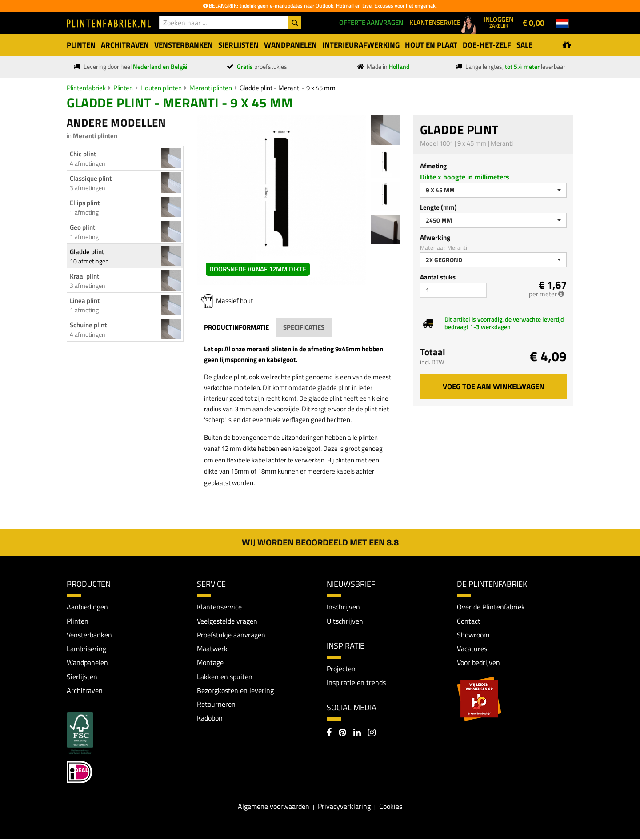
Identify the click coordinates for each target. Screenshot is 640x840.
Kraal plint (84, 276)
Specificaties (304, 327)
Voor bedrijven (478, 663)
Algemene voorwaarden (274, 808)
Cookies (391, 808)
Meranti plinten (211, 88)
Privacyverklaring (344, 808)
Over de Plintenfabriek (491, 607)
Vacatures (472, 649)
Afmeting (433, 166)
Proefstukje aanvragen (231, 635)
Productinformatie (236, 327)
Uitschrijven (345, 621)
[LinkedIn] (357, 734)
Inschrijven (343, 607)
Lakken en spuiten (225, 677)
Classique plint (91, 178)
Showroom (473, 635)
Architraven (85, 691)
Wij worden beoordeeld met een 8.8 (320, 542)
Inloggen (498, 22)
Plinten (123, 88)
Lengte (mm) (438, 207)
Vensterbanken (89, 635)
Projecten (341, 669)
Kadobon (210, 719)
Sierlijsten (82, 677)
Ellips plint (85, 203)
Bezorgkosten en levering (235, 691)
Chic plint (83, 154)
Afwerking (435, 237)
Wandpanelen (87, 663)
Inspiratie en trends (356, 683)
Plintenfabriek (86, 88)
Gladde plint (87, 252)
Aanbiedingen (87, 607)
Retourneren (216, 705)
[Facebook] (329, 734)
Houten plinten (161, 88)
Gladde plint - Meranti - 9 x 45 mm (288, 88)
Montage (210, 663)
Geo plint (82, 227)
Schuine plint (88, 325)
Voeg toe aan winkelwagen (494, 386)
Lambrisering (86, 649)
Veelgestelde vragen (227, 621)
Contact (469, 621)
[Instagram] (372, 734)
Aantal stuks (438, 277)
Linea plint (85, 301)
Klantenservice (219, 607)
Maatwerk (212, 649)
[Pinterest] (342, 734)
